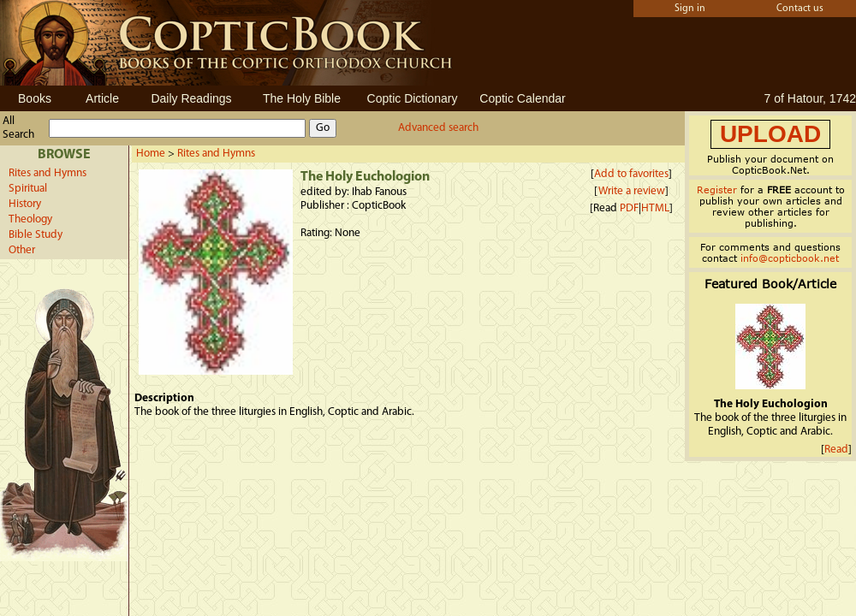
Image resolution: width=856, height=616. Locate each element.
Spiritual (28, 189)
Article (102, 98)
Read (836, 450)
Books (35, 98)
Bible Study (36, 235)
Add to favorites (631, 174)
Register (717, 190)
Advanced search (438, 128)
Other (22, 250)
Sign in (690, 9)
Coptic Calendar (522, 98)
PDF (629, 208)
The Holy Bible (302, 98)
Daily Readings (191, 98)
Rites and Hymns (48, 173)
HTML (655, 208)
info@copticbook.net (790, 258)
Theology (30, 219)
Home (151, 154)
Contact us (800, 9)
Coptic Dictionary (413, 98)
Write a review (632, 191)
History (25, 204)
